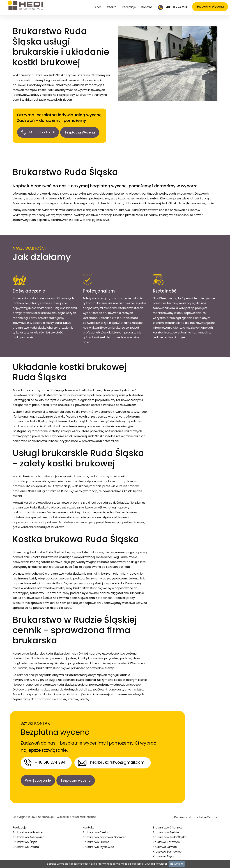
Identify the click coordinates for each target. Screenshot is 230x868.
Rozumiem (177, 864)
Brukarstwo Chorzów (167, 825)
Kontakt (147, 7)
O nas (97, 7)
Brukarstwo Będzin (166, 830)
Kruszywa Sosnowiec (167, 849)
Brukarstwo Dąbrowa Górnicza (104, 834)
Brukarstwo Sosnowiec (28, 834)
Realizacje (129, 7)
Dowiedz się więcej (156, 864)
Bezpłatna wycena (77, 779)
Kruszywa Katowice (166, 839)
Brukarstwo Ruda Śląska (170, 834)
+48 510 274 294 (38, 132)
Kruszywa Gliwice (165, 844)
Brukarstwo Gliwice (96, 839)
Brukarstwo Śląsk (25, 839)
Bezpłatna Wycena (81, 132)
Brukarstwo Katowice (28, 830)
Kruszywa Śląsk (163, 854)
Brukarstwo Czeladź (97, 830)
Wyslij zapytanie (38, 779)
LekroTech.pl (208, 815)
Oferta (112, 7)
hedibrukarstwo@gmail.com (117, 761)
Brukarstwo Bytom (26, 844)
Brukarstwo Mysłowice (98, 844)
